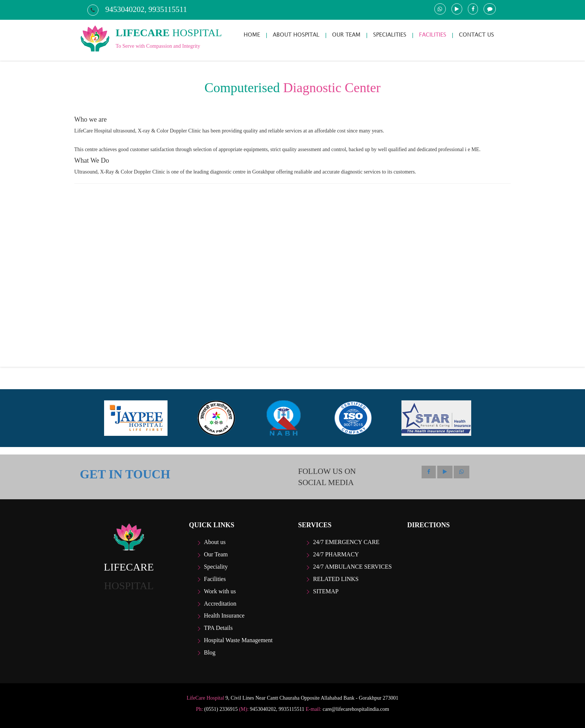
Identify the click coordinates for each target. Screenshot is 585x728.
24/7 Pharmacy (336, 554)
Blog (210, 652)
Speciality (216, 567)
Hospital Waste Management (238, 640)
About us (215, 542)
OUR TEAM (346, 35)
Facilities (215, 579)
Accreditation (220, 604)
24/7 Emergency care (346, 542)
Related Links (336, 579)
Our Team (216, 554)
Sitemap (326, 591)
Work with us (220, 591)
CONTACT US (476, 35)
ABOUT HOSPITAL (296, 35)
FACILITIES (433, 35)
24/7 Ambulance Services (352, 567)
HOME (252, 35)
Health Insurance (224, 615)
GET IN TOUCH (125, 474)
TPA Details (218, 628)
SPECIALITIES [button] (390, 35)
